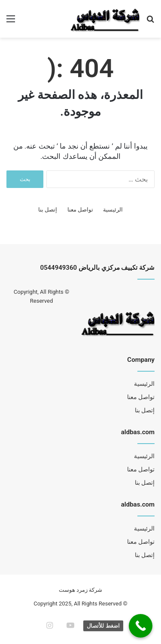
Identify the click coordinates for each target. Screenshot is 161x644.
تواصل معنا (80, 210)
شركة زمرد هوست (80, 590)
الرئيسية (113, 210)
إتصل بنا (48, 210)
